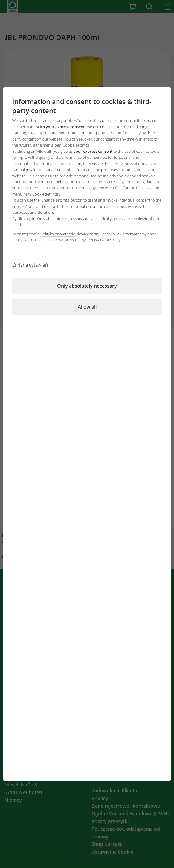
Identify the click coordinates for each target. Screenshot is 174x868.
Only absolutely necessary (87, 286)
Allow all (87, 306)
